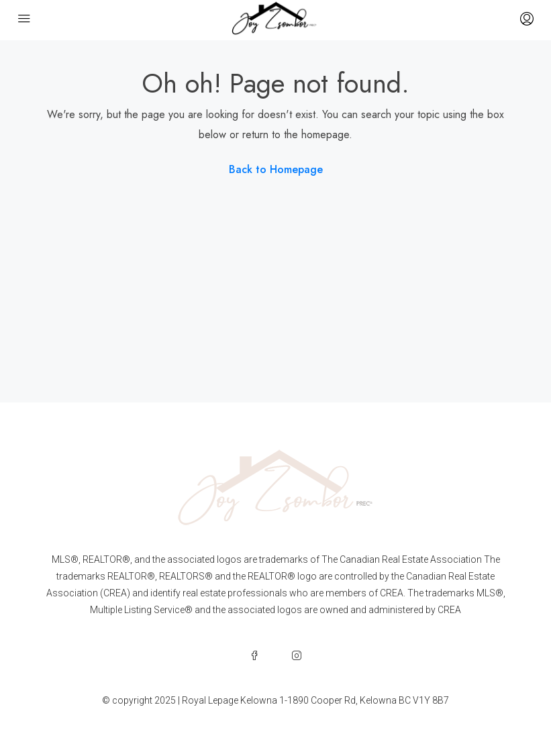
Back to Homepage (276, 169)
